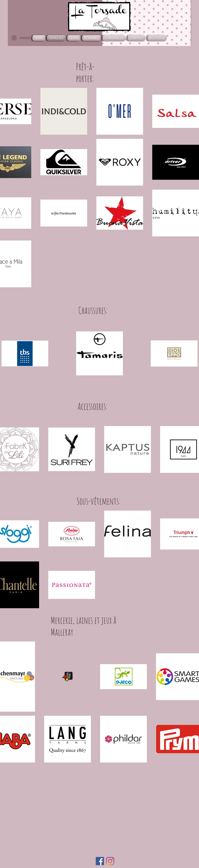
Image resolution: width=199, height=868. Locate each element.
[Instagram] (110, 861)
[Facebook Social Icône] (100, 861)
